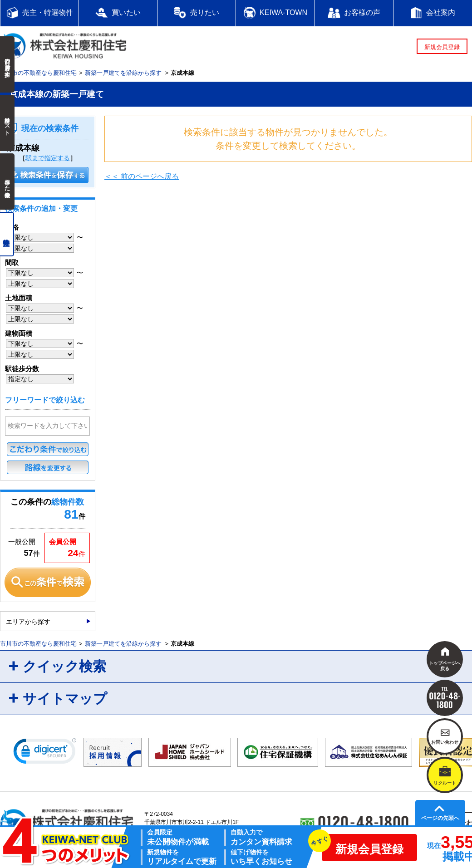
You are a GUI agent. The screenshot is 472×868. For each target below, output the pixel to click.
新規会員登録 (442, 47)
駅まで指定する (48, 158)
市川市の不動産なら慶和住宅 (38, 73)
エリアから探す (28, 622)
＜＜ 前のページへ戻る (142, 176)
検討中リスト (7, 123)
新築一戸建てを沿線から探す (123, 73)
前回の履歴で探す (7, 64)
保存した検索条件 (7, 181)
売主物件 (7, 234)
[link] (45, 753)
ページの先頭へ (440, 818)
